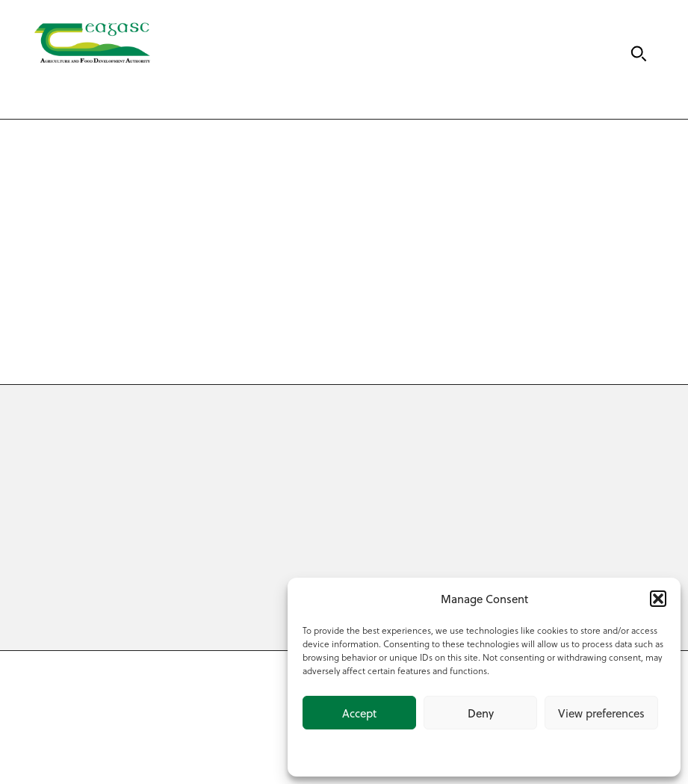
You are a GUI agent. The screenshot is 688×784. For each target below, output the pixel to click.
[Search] (639, 54)
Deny (481, 713)
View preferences (601, 713)
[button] (658, 599)
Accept (359, 713)
